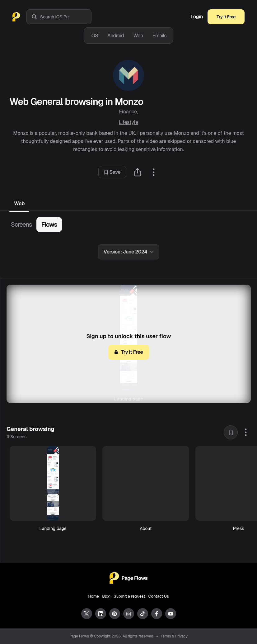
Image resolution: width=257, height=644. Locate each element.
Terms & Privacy (174, 636)
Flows (49, 225)
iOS (94, 36)
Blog (106, 596)
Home (93, 596)
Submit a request (129, 596)
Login (197, 17)
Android (116, 36)
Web (138, 36)
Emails (160, 36)
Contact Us (159, 596)
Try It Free (226, 17)
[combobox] (66, 17)
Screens (21, 225)
